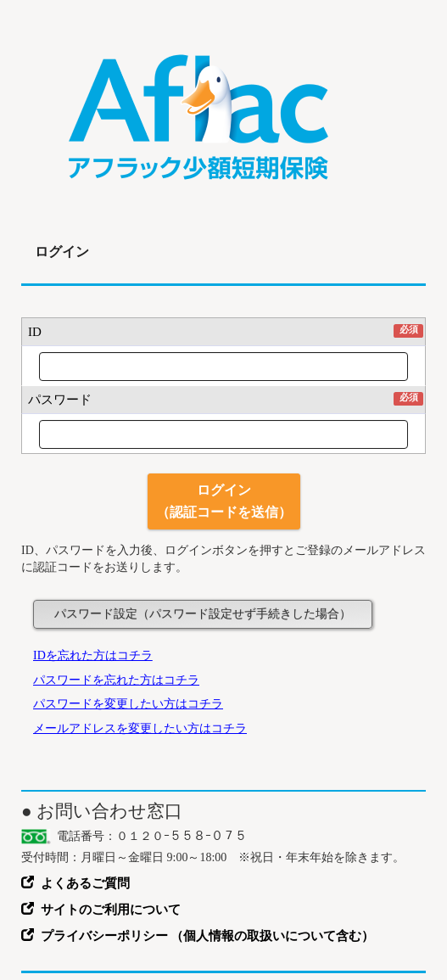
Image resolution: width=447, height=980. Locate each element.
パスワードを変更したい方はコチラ (128, 704)
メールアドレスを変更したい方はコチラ (140, 728)
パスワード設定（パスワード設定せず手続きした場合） (203, 614)
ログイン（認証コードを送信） (224, 501)
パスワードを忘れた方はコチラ (116, 680)
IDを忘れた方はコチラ (93, 655)
